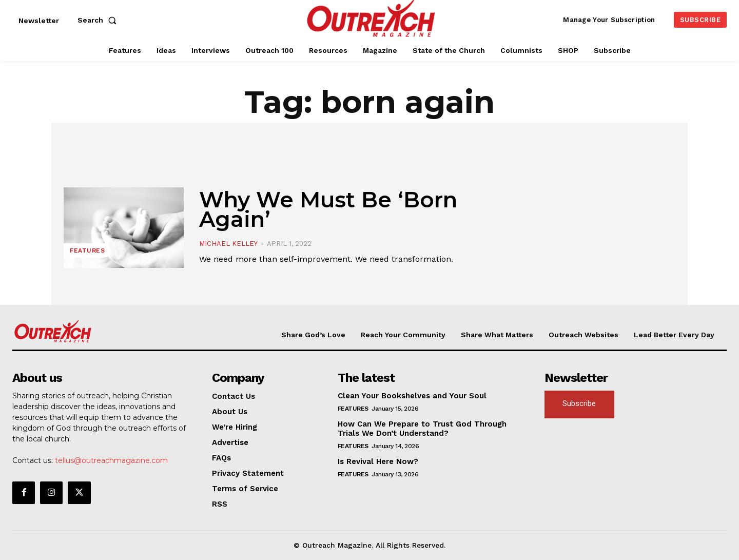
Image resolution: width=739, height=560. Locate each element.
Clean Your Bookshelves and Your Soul (412, 396)
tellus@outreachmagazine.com (111, 460)
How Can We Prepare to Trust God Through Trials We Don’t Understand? (422, 429)
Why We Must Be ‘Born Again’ (328, 209)
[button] (99, 20)
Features (87, 250)
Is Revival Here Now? (378, 461)
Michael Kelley (228, 244)
